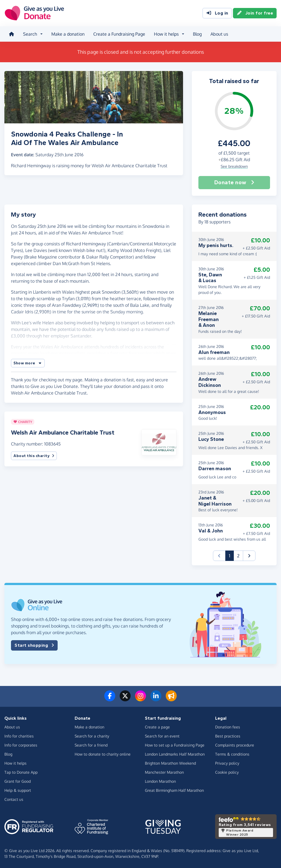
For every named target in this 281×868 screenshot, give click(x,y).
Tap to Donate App (21, 772)
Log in (217, 13)
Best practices (228, 736)
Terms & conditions (232, 754)
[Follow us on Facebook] (110, 699)
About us (219, 34)
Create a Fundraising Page (119, 34)
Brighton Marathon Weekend (170, 763)
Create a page (157, 727)
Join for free (255, 13)
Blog (197, 34)
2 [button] (238, 556)
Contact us (14, 799)
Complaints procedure (235, 745)
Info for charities (19, 736)
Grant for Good (18, 781)
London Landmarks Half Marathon (175, 754)
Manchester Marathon (164, 772)
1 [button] (231, 555)
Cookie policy (227, 772)
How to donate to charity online (103, 754)
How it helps (16, 763)
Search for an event (162, 736)
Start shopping (34, 645)
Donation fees (228, 727)
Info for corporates (21, 745)
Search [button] (30, 34)
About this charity (34, 456)
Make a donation (68, 34)
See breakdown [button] (234, 166)
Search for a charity (92, 736)
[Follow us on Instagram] (140, 699)
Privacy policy (227, 763)
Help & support (18, 790)
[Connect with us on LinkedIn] (156, 699)
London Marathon (160, 781)
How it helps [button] (166, 34)
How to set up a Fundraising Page (175, 745)
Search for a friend (91, 745)
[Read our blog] (171, 699)
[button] (28, 363)
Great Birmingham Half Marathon (174, 790)
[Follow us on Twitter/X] (125, 699)
